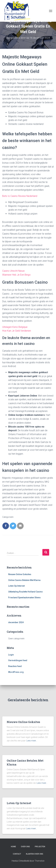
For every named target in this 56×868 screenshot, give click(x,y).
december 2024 (16, 622)
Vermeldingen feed (18, 660)
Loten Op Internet (16, 586)
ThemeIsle (39, 861)
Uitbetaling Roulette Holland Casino (25, 592)
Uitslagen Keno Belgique (15, 327)
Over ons (25, 847)
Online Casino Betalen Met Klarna (24, 580)
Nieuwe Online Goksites (20, 574)
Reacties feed (15, 666)
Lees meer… (32, 741)
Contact (17, 854)
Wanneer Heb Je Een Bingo (16, 275)
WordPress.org (16, 672)
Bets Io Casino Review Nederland (20, 196)
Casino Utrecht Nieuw (13, 271)
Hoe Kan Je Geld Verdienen (17, 331)
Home (13, 847)
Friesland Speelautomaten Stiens (24, 598)
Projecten (40, 847)
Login (11, 655)
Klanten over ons (35, 854)
